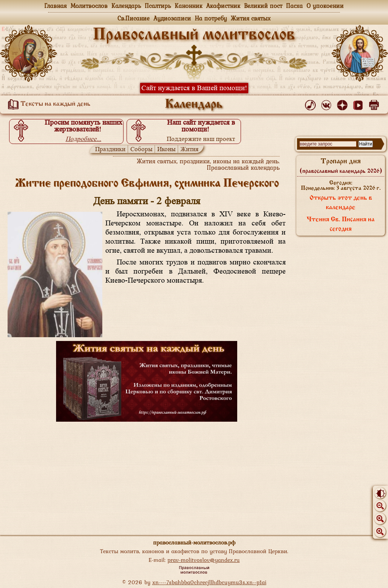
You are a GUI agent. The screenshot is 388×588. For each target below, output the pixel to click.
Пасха (294, 6)
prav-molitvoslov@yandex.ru (204, 560)
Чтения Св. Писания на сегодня (341, 224)
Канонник (189, 6)
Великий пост (263, 6)
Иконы (166, 149)
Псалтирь (158, 6)
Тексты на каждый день (48, 104)
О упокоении (325, 6)
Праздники (110, 149)
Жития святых (251, 18)
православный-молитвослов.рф (194, 542)
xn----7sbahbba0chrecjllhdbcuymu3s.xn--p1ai (209, 582)
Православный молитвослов (194, 35)
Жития (189, 149)
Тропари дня (341, 166)
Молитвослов (89, 6)
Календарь (126, 6)
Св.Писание (134, 18)
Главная (56, 6)
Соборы (141, 149)
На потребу (211, 18)
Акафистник (223, 6)
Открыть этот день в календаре (341, 203)
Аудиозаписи (172, 18)
